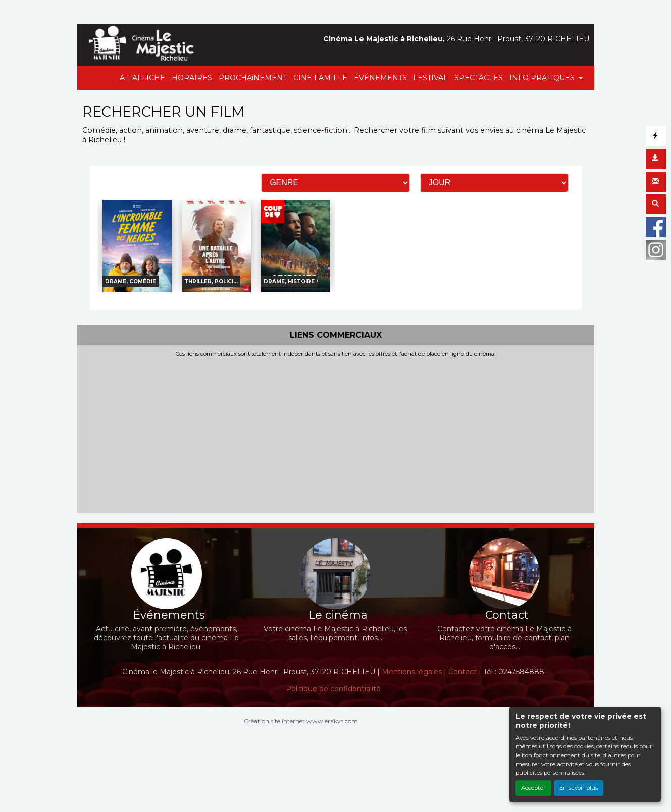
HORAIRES (192, 78)
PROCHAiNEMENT (253, 78)
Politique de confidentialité (333, 689)
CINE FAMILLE (320, 78)
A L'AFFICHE (142, 78)
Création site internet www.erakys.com (301, 721)
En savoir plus (579, 788)
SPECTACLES (479, 78)
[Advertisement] (336, 434)
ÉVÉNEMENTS (380, 78)
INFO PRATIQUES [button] (543, 78)
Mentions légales (412, 672)
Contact (462, 672)
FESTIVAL (430, 78)
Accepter (533, 788)
